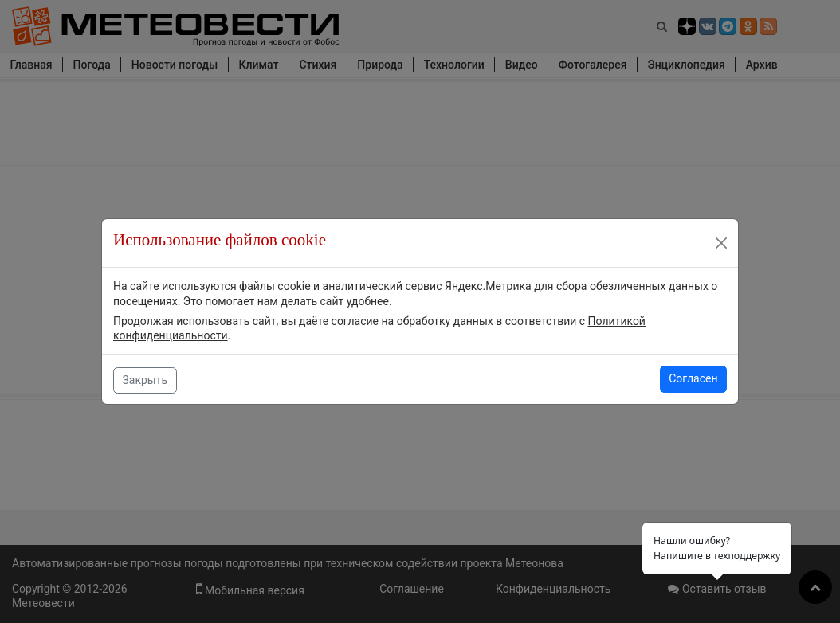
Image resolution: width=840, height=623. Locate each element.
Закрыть (145, 380)
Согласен (693, 378)
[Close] (721, 243)
